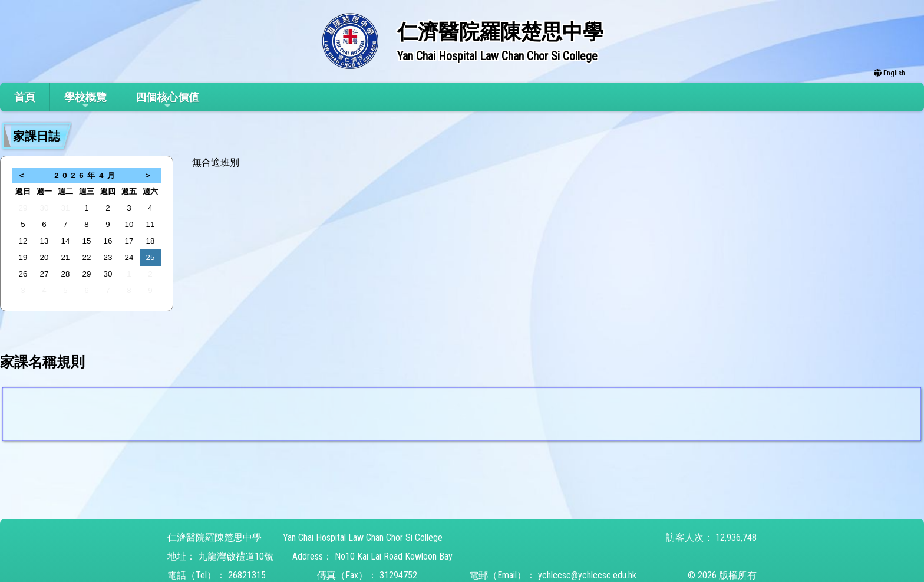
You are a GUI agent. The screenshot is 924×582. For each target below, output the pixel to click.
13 (44, 241)
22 (87, 257)
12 (23, 241)
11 (151, 224)
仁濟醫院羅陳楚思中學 (214, 537)
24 (129, 257)
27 (44, 274)
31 (66, 208)
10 (129, 224)
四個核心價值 (167, 101)
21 (66, 257)
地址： (181, 556)
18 (151, 241)
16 (108, 241)
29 (23, 208)
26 (23, 274)
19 (23, 257)
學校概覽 (85, 101)
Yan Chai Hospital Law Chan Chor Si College (363, 537)
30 (44, 208)
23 (108, 257)
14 (66, 241)
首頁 (25, 97)
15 (87, 241)
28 (66, 274)
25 (151, 257)
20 (44, 257)
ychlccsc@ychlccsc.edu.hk (587, 575)
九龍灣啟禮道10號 (236, 556)
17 (129, 241)
